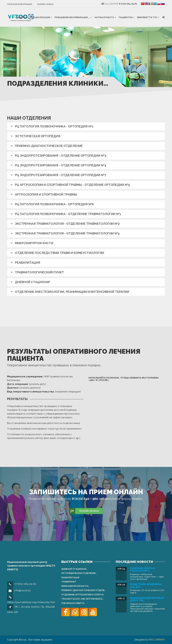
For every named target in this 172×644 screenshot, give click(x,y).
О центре (20, 17)
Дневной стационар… (74, 569)
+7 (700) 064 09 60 (25, 584)
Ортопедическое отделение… (79, 573)
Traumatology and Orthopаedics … (83, 599)
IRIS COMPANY (157, 640)
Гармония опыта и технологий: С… (142, 570)
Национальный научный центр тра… (147, 599)
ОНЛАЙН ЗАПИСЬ (84, 511)
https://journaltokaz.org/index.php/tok (31, 602)
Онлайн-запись (45, 4)
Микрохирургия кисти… (75, 586)
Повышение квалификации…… (72, 17)
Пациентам (126, 17)
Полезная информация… (20, 4)
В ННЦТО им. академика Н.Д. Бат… (146, 586)
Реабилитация (70, 578)
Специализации (40, 17)
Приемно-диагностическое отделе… (83, 590)
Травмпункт (69, 582)
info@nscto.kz (22, 591)
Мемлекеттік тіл (147, 17)
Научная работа (104, 17)
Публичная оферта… (73, 603)
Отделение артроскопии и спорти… (83, 595)
